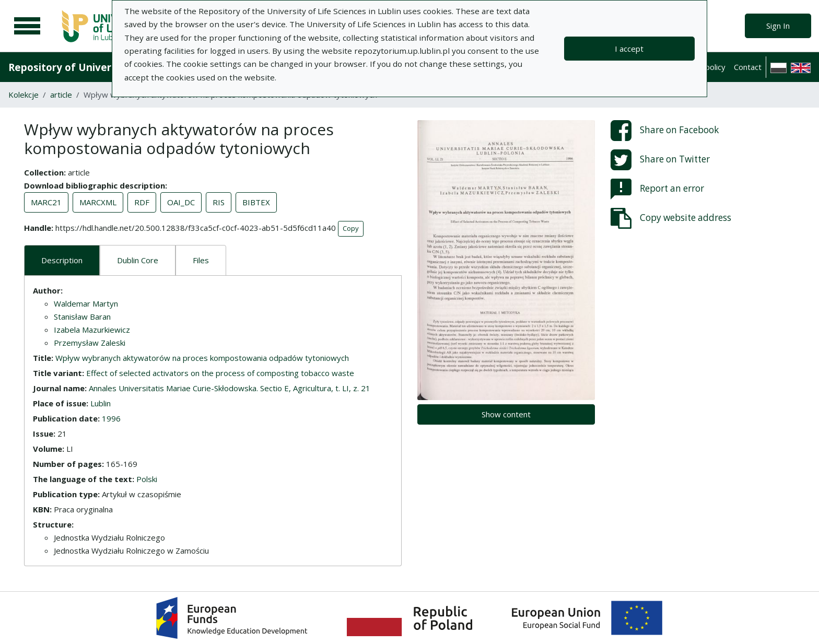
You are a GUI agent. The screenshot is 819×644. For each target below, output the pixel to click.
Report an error (657, 189)
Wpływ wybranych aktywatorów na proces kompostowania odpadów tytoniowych (202, 358)
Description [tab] (62, 260)
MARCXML (98, 202)
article (61, 95)
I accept (629, 49)
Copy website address (671, 218)
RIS (219, 202)
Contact (748, 67)
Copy (351, 228)
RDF (142, 202)
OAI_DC (181, 202)
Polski (147, 479)
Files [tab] (201, 260)
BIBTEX (256, 202)
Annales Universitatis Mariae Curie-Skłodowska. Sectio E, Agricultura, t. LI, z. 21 (230, 388)
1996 (111, 418)
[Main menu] (27, 26)
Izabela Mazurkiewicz (92, 330)
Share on (665, 131)
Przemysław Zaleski (90, 343)
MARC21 (46, 202)
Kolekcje (24, 95)
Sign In (778, 26)
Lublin (101, 403)
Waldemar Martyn (86, 303)
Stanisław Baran (82, 317)
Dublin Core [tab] (138, 260)
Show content (506, 414)
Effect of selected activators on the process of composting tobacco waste (220, 373)
